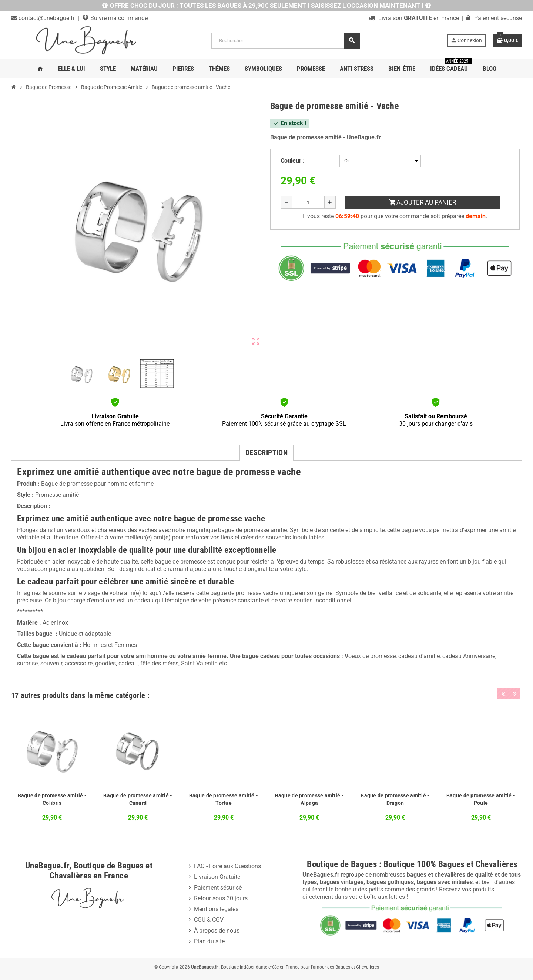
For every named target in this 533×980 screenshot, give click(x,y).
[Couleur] (380, 161)
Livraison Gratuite (217, 877)
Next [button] (514, 694)
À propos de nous (217, 931)
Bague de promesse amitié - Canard (138, 799)
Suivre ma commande (118, 18)
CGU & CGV (209, 920)
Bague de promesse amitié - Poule (481, 799)
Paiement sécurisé (218, 888)
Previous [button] (503, 694)
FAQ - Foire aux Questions (227, 866)
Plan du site (209, 941)
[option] (52, 766)
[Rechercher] (285, 41)
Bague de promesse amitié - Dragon (395, 799)
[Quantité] (308, 202)
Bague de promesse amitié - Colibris (52, 799)
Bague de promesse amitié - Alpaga (309, 799)
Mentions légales (216, 909)
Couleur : (293, 161)
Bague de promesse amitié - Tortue (224, 799)
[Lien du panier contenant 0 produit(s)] (507, 40)
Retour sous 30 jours (221, 898)
